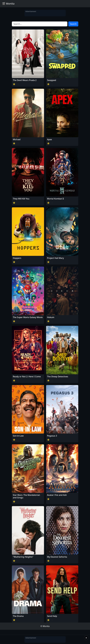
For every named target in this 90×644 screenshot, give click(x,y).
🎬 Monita (8, 4)
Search (73, 24)
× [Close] (86, 638)
